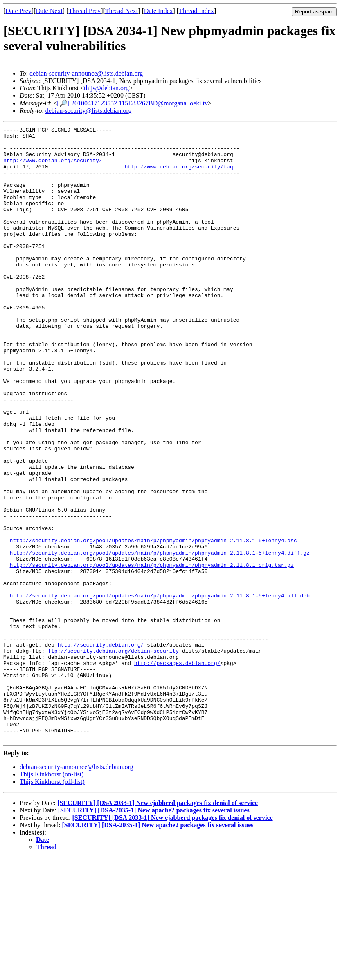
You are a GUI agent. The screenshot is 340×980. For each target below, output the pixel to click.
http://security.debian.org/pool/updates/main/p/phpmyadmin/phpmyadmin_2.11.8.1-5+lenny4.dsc (153, 624)
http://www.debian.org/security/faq (179, 175)
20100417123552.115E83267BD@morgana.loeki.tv (140, 103)
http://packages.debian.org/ (177, 771)
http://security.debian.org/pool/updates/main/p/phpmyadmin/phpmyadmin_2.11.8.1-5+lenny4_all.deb (160, 690)
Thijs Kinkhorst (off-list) (52, 904)
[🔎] (63, 103)
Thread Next (122, 11)
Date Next (49, 11)
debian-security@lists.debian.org (89, 111)
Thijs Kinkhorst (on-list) (52, 897)
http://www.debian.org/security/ (53, 168)
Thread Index (196, 11)
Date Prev (18, 11)
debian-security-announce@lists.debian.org (86, 73)
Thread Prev (84, 11)
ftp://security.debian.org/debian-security (113, 756)
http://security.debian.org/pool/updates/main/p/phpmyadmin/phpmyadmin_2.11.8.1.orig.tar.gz (152, 653)
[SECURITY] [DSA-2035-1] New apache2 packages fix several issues (154, 933)
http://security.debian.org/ (101, 749)
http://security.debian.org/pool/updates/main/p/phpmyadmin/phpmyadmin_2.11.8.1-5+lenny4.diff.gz (160, 638)
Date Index (159, 11)
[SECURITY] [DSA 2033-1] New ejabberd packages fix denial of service (158, 925)
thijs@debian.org (106, 88)
